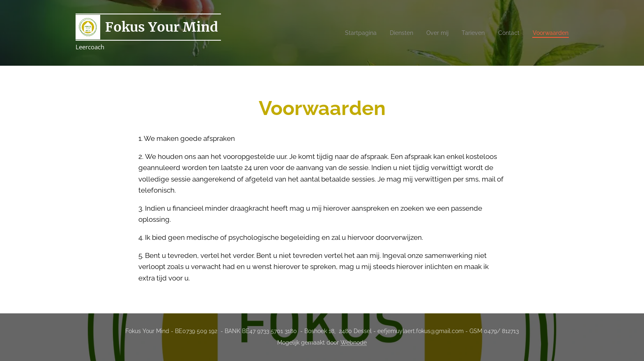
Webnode (354, 343)
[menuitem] (350, 33)
